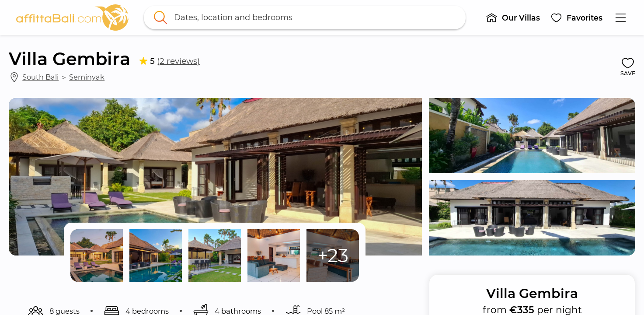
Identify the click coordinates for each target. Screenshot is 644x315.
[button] (513, 17)
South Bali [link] (40, 77)
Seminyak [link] (87, 77)
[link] (73, 17)
